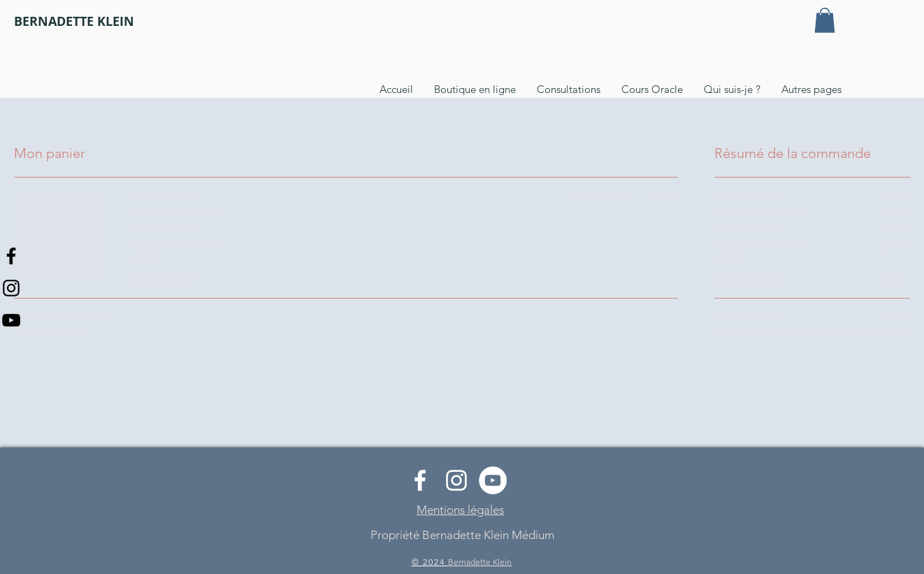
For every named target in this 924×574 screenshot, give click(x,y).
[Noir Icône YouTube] (11, 320)
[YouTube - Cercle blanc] (493, 480)
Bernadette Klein (480, 562)
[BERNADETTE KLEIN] (74, 22)
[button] (825, 20)
